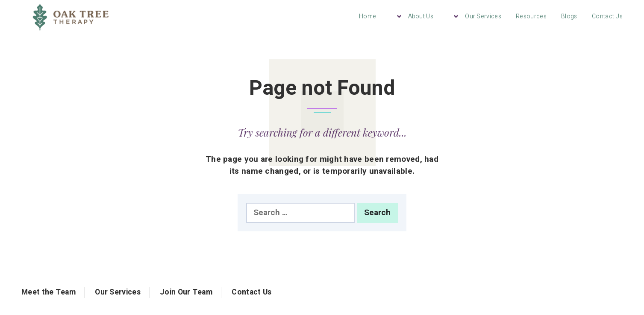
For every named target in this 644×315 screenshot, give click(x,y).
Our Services (483, 16)
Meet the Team (49, 292)
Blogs (569, 16)
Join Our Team (186, 292)
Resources (531, 16)
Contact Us (607, 16)
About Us (421, 16)
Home (368, 16)
